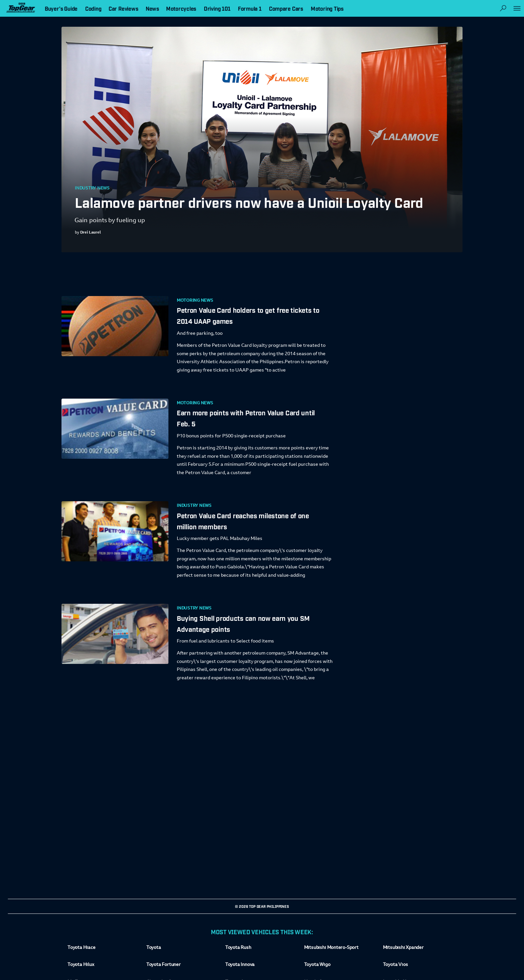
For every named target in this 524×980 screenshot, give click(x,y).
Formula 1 (250, 8)
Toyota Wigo (317, 965)
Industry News (92, 188)
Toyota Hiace (81, 948)
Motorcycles (181, 8)
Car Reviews (123, 8)
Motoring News (195, 301)
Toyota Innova (240, 965)
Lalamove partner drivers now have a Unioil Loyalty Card (249, 202)
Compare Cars (286, 8)
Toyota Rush (238, 948)
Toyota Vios (396, 965)
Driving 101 (217, 8)
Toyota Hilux (81, 965)
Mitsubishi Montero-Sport (331, 948)
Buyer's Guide (61, 8)
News (152, 8)
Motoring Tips (327, 8)
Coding (93, 8)
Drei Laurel (91, 233)
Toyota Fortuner (164, 965)
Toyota (154, 948)
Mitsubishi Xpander (403, 948)
